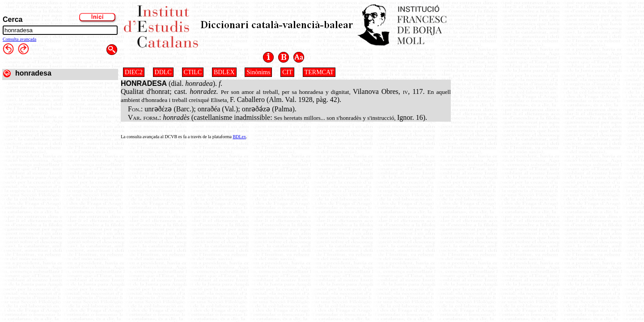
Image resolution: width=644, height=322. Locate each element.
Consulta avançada (19, 39)
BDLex (239, 137)
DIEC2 (134, 72)
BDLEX (224, 72)
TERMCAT (319, 72)
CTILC (193, 72)
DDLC (163, 72)
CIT (287, 72)
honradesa (33, 73)
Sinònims (258, 72)
